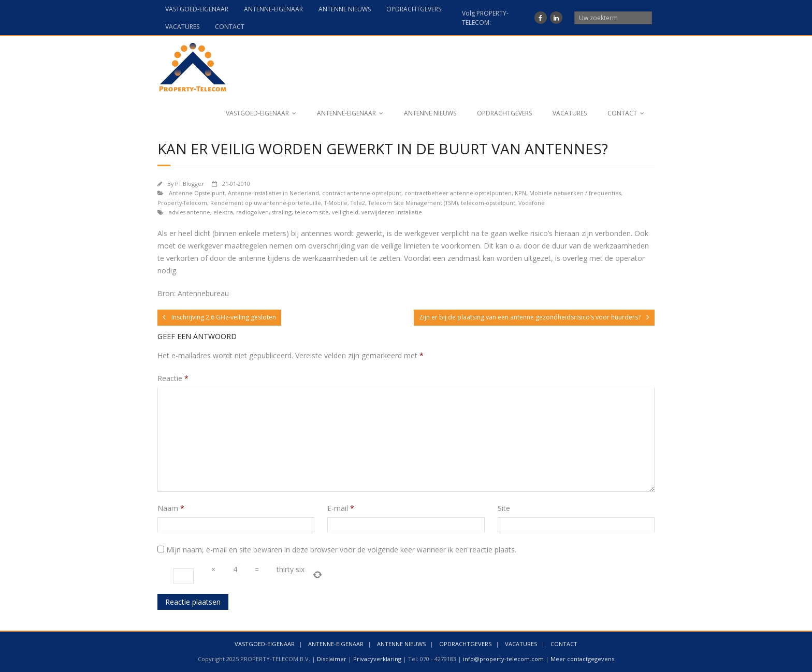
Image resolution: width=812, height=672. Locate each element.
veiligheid (345, 212)
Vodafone (532, 203)
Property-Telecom (182, 203)
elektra (223, 212)
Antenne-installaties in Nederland (273, 193)
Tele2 (358, 203)
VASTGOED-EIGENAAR (197, 9)
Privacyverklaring (377, 659)
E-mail (341, 508)
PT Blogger (190, 184)
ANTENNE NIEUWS (345, 9)
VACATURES (182, 27)
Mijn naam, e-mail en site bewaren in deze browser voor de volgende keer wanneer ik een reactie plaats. (341, 550)
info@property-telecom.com (503, 659)
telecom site (312, 212)
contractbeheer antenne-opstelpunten (458, 193)
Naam (171, 508)
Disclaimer (332, 659)
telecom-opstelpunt (488, 203)
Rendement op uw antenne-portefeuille (266, 203)
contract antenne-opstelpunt (362, 193)
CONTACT (230, 27)
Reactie (173, 378)
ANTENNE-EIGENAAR (273, 9)
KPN (520, 193)
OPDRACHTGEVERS (414, 9)
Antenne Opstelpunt (197, 193)
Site (504, 508)
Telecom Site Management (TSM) (413, 203)
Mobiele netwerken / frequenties (575, 193)
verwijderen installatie (392, 212)
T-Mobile (336, 203)
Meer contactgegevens (582, 659)
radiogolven (252, 212)
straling (282, 212)
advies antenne (190, 212)
